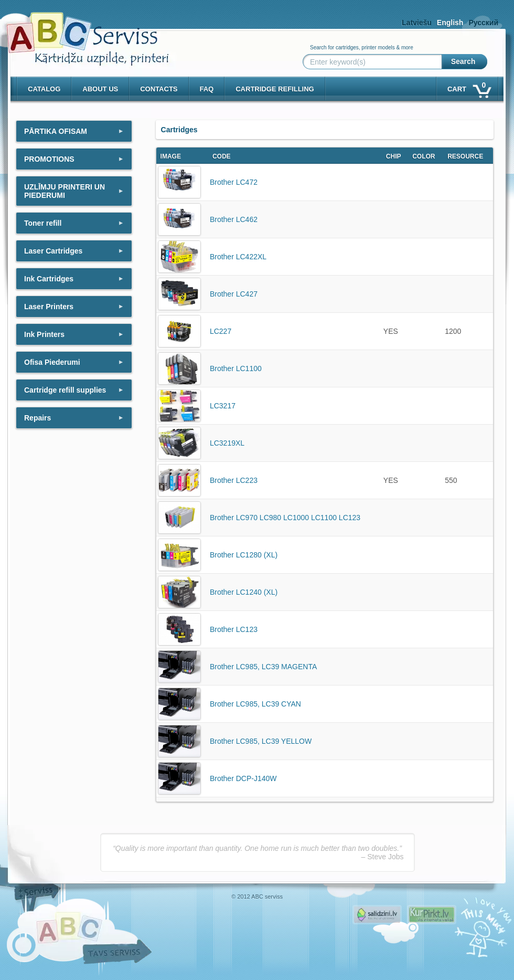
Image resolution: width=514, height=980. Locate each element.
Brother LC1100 (236, 368)
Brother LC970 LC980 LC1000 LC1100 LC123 (285, 518)
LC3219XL (227, 443)
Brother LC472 (234, 182)
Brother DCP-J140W (243, 778)
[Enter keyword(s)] (374, 62)
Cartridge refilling (275, 89)
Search (463, 61)
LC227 (221, 331)
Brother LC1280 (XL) (244, 555)
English (450, 23)
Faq (207, 89)
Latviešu (417, 23)
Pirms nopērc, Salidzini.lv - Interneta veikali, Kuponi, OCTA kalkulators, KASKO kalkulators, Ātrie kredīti (377, 915)
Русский (483, 23)
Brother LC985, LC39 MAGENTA (263, 667)
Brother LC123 (234, 629)
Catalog (44, 89)
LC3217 (223, 406)
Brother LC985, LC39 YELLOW (261, 741)
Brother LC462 (234, 219)
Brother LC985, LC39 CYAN (255, 704)
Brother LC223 (234, 480)
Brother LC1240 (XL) (244, 592)
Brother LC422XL (238, 257)
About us (100, 89)
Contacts (159, 89)
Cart (469, 87)
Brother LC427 (234, 294)
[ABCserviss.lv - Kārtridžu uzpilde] (78, 32)
